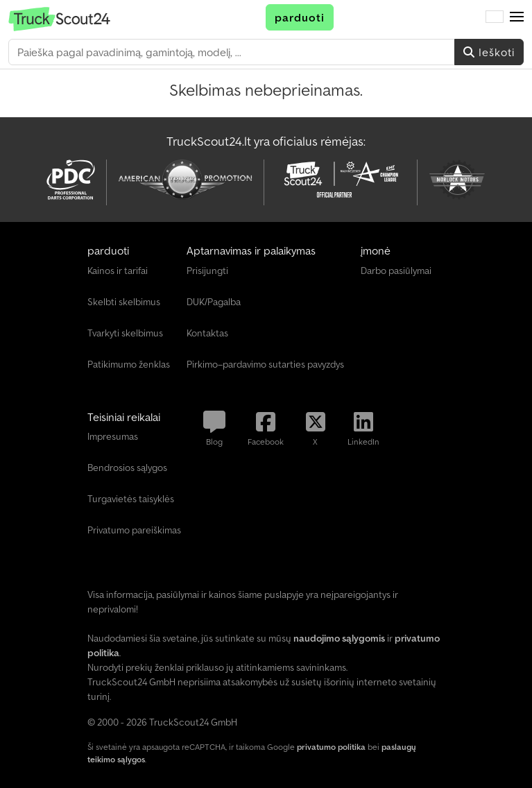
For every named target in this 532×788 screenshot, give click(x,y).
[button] (517, 17)
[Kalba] (495, 17)
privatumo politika (331, 747)
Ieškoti (489, 52)
